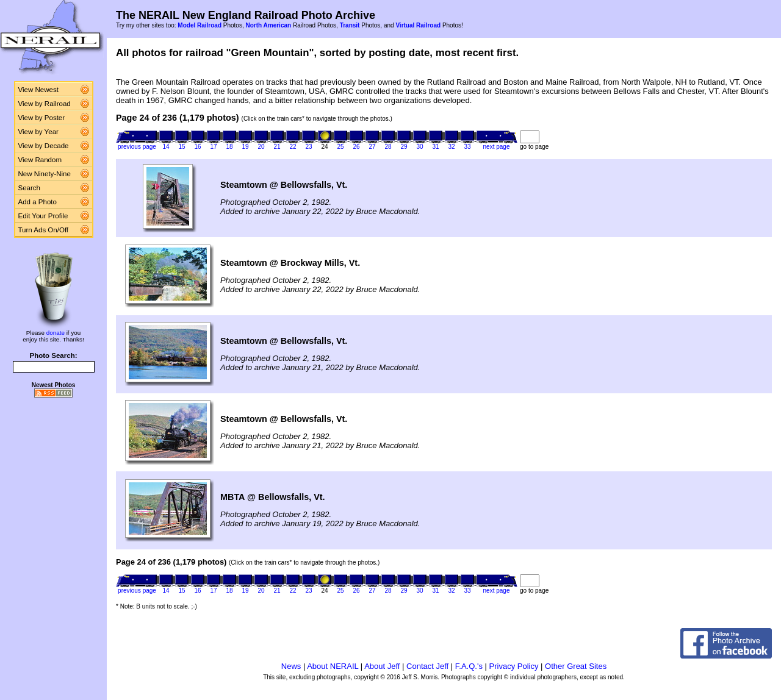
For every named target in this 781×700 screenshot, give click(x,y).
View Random (40, 160)
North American (268, 25)
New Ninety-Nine (45, 174)
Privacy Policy (514, 666)
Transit (350, 25)
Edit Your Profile (43, 216)
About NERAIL (333, 666)
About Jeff (382, 666)
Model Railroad (200, 25)
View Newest (38, 90)
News (291, 666)
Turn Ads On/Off (44, 230)
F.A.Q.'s (469, 666)
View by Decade (44, 146)
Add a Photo (38, 202)
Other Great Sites (576, 666)
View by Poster (42, 118)
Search (30, 188)
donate (56, 333)
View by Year (38, 132)
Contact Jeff (427, 666)
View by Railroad (45, 104)
